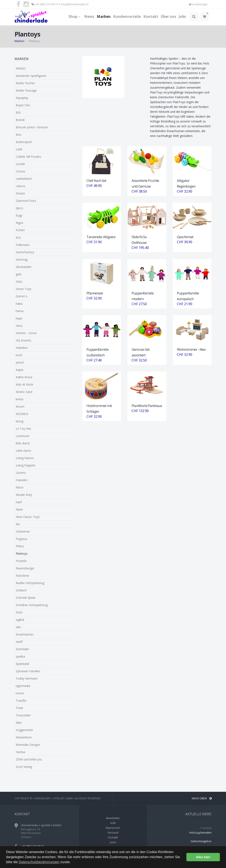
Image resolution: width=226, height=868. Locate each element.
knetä (20, 399)
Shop (75, 16)
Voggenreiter (24, 730)
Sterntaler (22, 649)
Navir (19, 509)
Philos (20, 546)
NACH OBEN (202, 798)
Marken (104, 16)
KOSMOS (22, 414)
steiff (19, 642)
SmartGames (25, 634)
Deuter (20, 193)
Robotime (22, 576)
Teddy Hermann (27, 678)
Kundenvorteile (127, 16)
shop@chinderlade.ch (75, 4)
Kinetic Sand (24, 392)
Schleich (21, 590)
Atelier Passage (26, 90)
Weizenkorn (24, 737)
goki (19, 274)
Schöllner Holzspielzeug (32, 605)
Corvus (20, 171)
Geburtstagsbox (201, 841)
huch (19, 355)
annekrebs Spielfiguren (31, 76)
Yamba (20, 752)
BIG (18, 112)
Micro (20, 487)
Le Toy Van (23, 429)
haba (19, 304)
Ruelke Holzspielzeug (30, 583)
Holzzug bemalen (200, 833)
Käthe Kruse (24, 377)
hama (20, 311)
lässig (20, 421)
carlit (19, 149)
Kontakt (151, 16)
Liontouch (23, 436)
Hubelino (22, 348)
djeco (20, 208)
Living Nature (25, 458)
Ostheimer (23, 531)
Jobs (182, 16)
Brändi (20, 120)
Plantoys (22, 553)
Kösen (20, 406)
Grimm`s (22, 296)
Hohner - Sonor (26, 333)
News (89, 16)
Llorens (21, 473)
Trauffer (21, 701)
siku (18, 627)
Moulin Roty (24, 495)
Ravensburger (25, 568)
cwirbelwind (24, 179)
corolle (20, 164)
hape (19, 318)
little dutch (23, 443)
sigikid (20, 620)
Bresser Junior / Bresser (32, 127)
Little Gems (24, 451)
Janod (20, 362)
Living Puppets (26, 465)
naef (19, 502)
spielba (20, 656)
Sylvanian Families (28, 671)
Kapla (20, 370)
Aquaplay (22, 98)
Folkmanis (23, 245)
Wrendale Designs (28, 745)
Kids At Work (24, 384)
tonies (20, 693)
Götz (19, 282)
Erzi (18, 237)
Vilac (19, 723)
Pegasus (22, 539)
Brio (19, 135)
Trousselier (23, 715)
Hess (19, 326)
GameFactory (25, 252)
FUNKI (20, 230)
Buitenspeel (24, 142)
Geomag (22, 259)
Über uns (168, 16)
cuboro (21, 186)
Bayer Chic (23, 105)
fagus (20, 223)
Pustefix (21, 561)
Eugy (19, 215)
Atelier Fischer (25, 83)
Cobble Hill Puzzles (28, 157)
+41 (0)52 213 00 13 (46, 4)
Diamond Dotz (26, 201)
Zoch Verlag (24, 767)
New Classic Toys (28, 517)
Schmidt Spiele (26, 598)
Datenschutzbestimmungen (39, 862)
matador (22, 480)
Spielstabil (22, 664)
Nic (18, 524)
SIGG (19, 612)
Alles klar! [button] (203, 857)
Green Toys (24, 289)
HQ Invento (24, 340)
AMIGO (21, 68)
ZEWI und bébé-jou (29, 759)
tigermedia (23, 686)
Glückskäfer (24, 267)
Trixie (19, 708)
